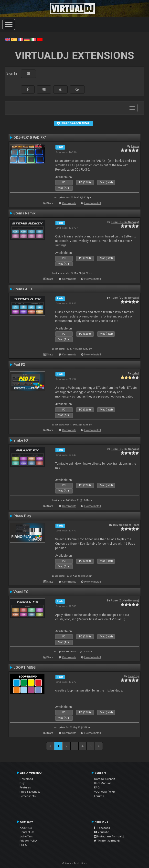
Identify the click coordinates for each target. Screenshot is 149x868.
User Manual (102, 783)
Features (25, 787)
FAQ (97, 787)
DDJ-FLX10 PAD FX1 (30, 138)
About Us (26, 828)
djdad (135, 373)
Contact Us (27, 832)
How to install (93, 203)
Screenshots (28, 796)
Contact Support (105, 779)
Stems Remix (24, 213)
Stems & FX (23, 289)
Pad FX (19, 365)
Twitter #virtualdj (107, 841)
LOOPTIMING (25, 668)
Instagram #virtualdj (109, 836)
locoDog (133, 676)
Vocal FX (21, 592)
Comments (69, 203)
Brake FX (21, 440)
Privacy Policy (29, 841)
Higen (135, 146)
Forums (99, 796)
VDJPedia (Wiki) (104, 792)
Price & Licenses (30, 792)
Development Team (126, 525)
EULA (23, 845)
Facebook (102, 828)
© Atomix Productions (75, 863)
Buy (22, 783)
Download (26, 779)
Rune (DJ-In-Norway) (125, 222)
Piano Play (22, 516)
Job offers (26, 836)
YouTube (101, 832)
